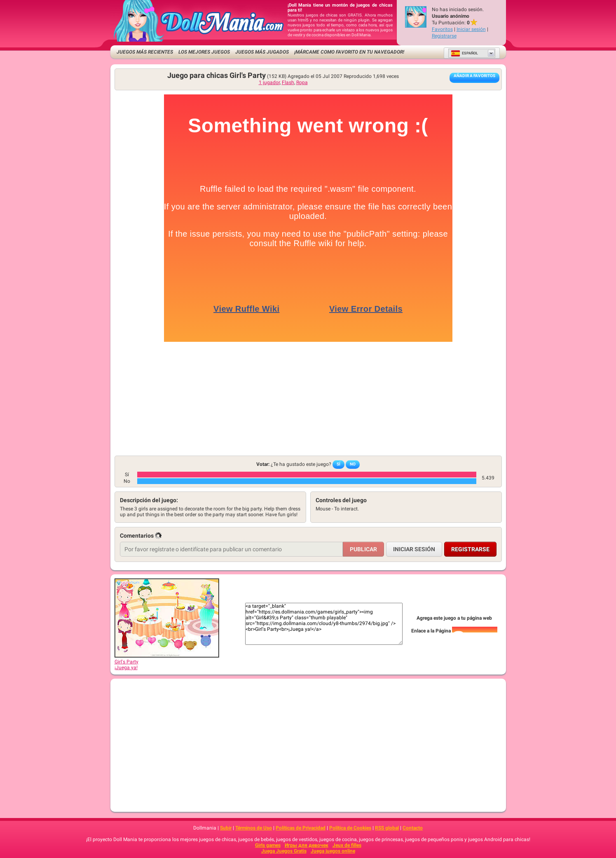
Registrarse (444, 36)
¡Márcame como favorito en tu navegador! (349, 52)
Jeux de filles (347, 845)
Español (464, 53)
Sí (338, 464)
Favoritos (442, 29)
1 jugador (269, 82)
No (353, 464)
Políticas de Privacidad (301, 828)
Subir (226, 828)
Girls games (268, 845)
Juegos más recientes (145, 52)
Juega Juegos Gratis (284, 851)
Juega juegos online (333, 851)
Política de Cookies (350, 828)
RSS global (387, 828)
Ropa (302, 82)
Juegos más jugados (262, 52)
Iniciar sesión (471, 29)
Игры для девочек (307, 845)
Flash (288, 82)
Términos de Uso (254, 828)
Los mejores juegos (204, 52)
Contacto (413, 828)
